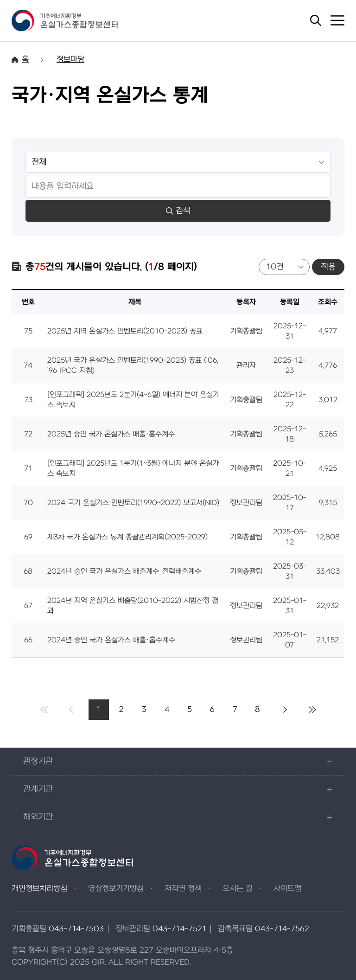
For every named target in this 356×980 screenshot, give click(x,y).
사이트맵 (287, 889)
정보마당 (70, 59)
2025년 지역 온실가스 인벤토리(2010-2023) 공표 (125, 331)
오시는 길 (238, 889)
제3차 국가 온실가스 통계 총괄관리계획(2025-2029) (127, 537)
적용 (328, 267)
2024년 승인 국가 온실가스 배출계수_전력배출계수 (124, 571)
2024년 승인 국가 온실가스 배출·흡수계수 (111, 640)
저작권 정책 (183, 889)
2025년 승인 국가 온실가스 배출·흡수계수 (111, 434)
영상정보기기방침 (116, 889)
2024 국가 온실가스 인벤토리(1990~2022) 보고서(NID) (133, 503)
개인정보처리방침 (39, 889)
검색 (178, 211)
